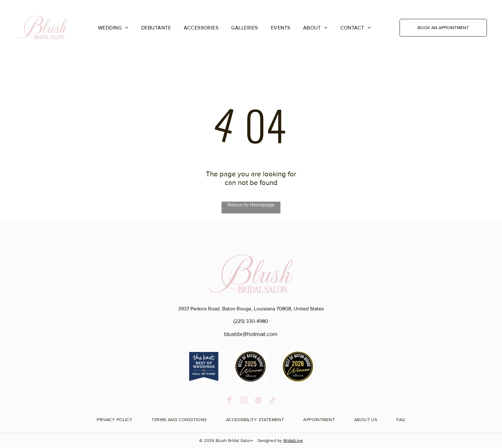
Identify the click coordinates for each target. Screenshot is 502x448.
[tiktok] (273, 401)
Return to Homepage (251, 205)
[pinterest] (258, 401)
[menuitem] (113, 28)
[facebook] (229, 401)
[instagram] (244, 401)
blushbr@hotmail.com (251, 334)
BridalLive (293, 440)
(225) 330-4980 (251, 321)
